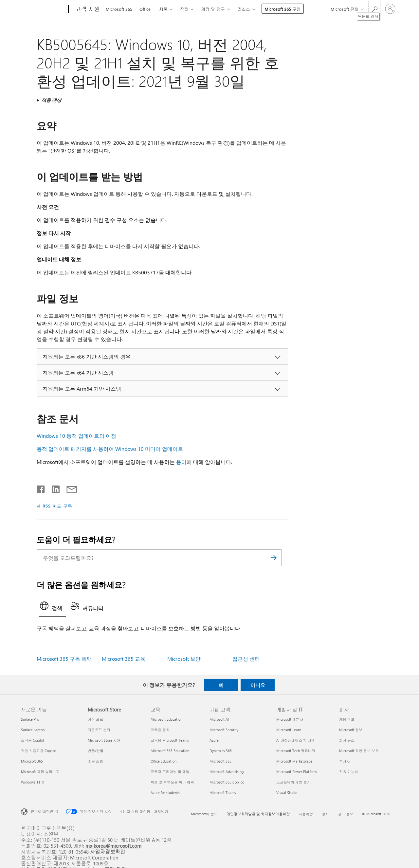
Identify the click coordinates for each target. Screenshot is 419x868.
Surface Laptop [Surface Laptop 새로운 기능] (33, 730)
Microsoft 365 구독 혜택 (64, 659)
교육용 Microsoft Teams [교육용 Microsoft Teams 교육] (170, 740)
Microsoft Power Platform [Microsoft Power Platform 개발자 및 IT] (296, 772)
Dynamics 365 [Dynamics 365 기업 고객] (221, 751)
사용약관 (306, 814)
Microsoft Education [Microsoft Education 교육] (166, 719)
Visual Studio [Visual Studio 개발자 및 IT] (287, 793)
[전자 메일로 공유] (69, 488)
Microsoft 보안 (184, 659)
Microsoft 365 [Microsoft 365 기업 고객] (220, 761)
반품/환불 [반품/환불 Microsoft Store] (96, 751)
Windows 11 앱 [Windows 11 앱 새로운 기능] (33, 782)
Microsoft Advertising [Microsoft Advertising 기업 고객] (227, 772)
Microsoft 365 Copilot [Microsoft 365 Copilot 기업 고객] (227, 782)
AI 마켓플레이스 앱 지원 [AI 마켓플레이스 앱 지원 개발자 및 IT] (296, 740)
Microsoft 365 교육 (124, 659)
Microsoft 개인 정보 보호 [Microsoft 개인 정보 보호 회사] (359, 751)
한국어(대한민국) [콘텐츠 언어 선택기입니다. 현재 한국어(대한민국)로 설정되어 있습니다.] (44, 811)
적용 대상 (51, 100)
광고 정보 (346, 814)
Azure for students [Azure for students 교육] (165, 793)
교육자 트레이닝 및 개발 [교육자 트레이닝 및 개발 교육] (170, 772)
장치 (184, 9)
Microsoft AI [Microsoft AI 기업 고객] (219, 719)
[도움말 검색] (374, 8)
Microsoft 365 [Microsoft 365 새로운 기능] (32, 761)
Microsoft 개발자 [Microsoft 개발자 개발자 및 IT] (290, 719)
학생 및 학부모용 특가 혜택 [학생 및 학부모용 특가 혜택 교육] (172, 782)
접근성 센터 (246, 659)
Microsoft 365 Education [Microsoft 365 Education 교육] (170, 751)
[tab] (53, 608)
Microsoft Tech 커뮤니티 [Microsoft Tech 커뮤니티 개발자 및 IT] (296, 751)
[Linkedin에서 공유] (53, 488)
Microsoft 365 (119, 9)
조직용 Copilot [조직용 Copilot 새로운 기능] (33, 740)
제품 (163, 9)
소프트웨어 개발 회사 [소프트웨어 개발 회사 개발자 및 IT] (293, 782)
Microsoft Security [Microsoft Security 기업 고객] (224, 730)
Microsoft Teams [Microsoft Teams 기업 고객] (223, 793)
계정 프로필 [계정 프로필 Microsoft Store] (97, 719)
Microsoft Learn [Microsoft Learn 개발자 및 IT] (289, 730)
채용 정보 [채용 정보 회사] (347, 719)
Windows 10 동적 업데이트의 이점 (76, 436)
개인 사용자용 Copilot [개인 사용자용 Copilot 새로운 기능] (38, 751)
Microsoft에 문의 (204, 814)
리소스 (244, 9)
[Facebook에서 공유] (41, 488)
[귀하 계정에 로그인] (390, 9)
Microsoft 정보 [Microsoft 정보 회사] (351, 730)
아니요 (258, 685)
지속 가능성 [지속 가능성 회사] (349, 772)
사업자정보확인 (108, 851)
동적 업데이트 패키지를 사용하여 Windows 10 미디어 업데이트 (110, 449)
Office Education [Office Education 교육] (164, 761)
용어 (181, 462)
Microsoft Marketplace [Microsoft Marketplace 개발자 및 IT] (294, 761)
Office (145, 9)
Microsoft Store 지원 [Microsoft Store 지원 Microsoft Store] (104, 740)
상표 (325, 814)
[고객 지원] (87, 9)
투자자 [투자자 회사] (345, 761)
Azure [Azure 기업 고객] (214, 740)
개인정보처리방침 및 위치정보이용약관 (258, 814)
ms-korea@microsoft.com (113, 846)
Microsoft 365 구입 (283, 9)
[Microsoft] (43, 9)
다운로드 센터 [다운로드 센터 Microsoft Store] (99, 730)
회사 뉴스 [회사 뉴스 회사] (347, 740)
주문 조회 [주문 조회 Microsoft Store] (95, 761)
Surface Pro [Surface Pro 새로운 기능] (30, 719)
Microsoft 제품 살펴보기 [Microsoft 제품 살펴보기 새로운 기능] (40, 772)
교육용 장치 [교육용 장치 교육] (160, 730)
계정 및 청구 (213, 9)
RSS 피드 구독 (57, 506)
